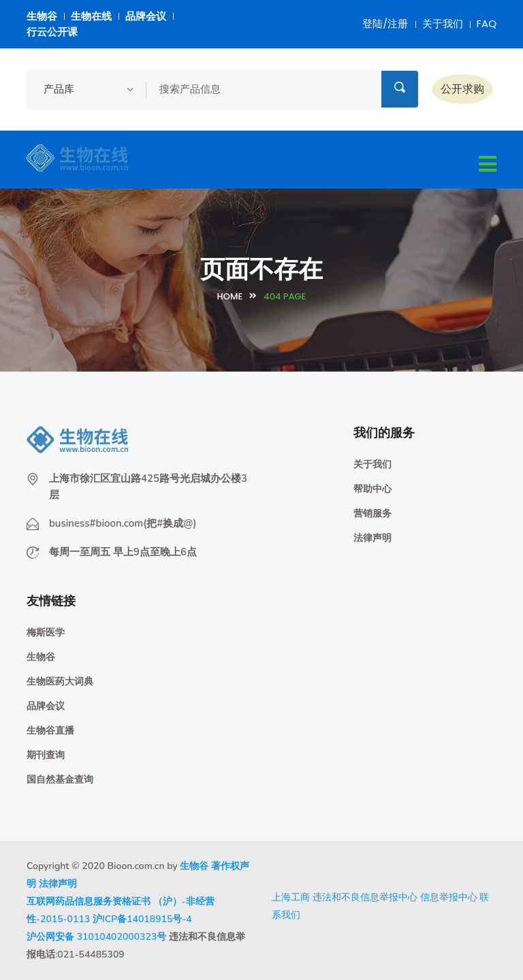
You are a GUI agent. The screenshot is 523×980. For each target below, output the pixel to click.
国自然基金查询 (60, 780)
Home (230, 296)
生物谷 (42, 16)
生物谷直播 (50, 731)
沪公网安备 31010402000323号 (96, 937)
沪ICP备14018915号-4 (142, 919)
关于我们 (443, 23)
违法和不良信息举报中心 (365, 897)
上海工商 (291, 897)
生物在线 (91, 16)
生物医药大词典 (60, 682)
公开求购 (462, 89)
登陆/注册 (385, 23)
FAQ (487, 23)
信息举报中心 (449, 897)
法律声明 (373, 538)
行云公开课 (52, 32)
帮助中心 (373, 489)
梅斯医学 (46, 633)
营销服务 (373, 513)
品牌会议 (146, 16)
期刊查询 (46, 755)
